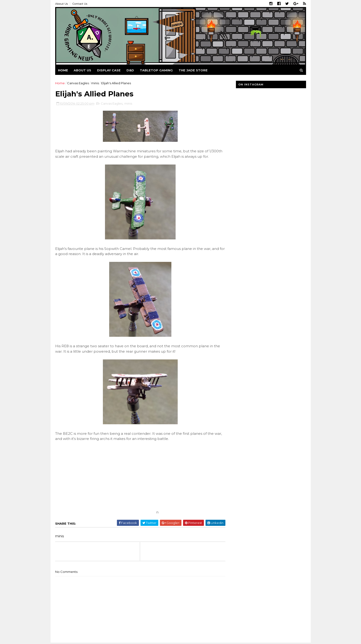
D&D (130, 70)
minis (95, 83)
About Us (61, 4)
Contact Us (80, 4)
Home (63, 70)
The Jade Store (193, 70)
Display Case (109, 70)
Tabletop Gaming (156, 70)
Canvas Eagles (78, 83)
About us (82, 70)
